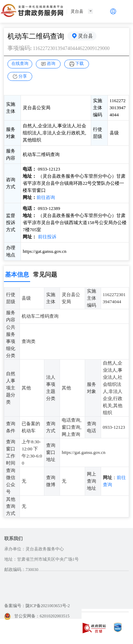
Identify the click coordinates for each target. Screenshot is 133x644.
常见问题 (45, 275)
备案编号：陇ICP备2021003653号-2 (37, 606)
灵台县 (85, 36)
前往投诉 (47, 237)
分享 (23, 76)
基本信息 (17, 275)
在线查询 (20, 63)
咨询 (51, 63)
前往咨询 (46, 197)
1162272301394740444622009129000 (71, 48)
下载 (79, 63)
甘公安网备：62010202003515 (37, 616)
